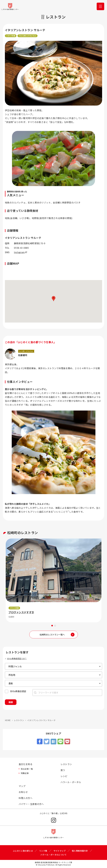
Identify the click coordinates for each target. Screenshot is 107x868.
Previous (4, 580)
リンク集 (43, 851)
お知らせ (23, 792)
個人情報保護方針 (80, 851)
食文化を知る (26, 764)
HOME (8, 720)
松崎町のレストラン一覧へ (52, 635)
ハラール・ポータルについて (53, 855)
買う (63, 770)
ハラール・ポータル (71, 782)
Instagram (19, 252)
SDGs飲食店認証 (18, 691)
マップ (22, 786)
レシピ (64, 776)
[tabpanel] (54, 580)
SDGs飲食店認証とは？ (17, 658)
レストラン (19, 720)
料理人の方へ (26, 798)
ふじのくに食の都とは (23, 851)
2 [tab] (55, 626)
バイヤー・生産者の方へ (31, 804)
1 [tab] (52, 626)
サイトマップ (60, 851)
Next (103, 580)
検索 (11, 702)
